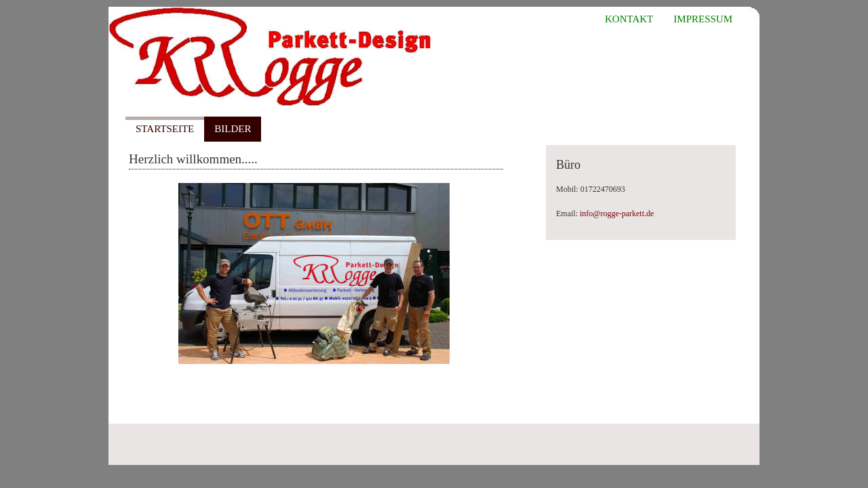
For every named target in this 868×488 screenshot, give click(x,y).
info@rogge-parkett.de (617, 213)
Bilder (233, 129)
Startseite (165, 129)
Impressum (703, 19)
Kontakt (629, 19)
